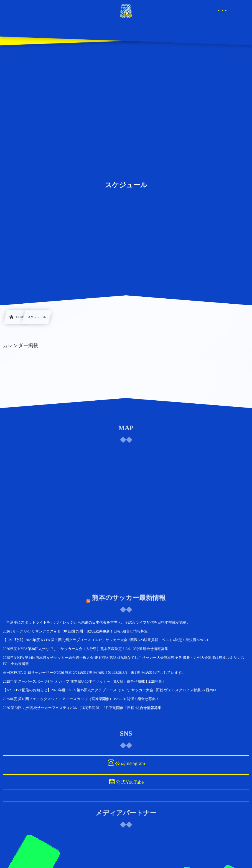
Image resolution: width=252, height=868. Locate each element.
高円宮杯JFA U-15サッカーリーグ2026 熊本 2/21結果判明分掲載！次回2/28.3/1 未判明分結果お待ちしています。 (94, 673)
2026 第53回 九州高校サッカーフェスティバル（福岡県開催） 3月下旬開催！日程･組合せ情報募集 (82, 708)
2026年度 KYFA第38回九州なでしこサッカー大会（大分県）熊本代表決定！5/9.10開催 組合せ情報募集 (85, 649)
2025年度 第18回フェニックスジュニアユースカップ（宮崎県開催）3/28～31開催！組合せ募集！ (81, 699)
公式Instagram (130, 763)
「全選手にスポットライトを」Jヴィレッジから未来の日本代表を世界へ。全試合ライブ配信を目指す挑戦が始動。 (96, 622)
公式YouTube (130, 782)
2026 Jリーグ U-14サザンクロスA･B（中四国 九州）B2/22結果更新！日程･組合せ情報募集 (75, 631)
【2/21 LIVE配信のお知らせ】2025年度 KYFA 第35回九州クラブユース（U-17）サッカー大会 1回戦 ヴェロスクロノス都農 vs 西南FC (110, 690)
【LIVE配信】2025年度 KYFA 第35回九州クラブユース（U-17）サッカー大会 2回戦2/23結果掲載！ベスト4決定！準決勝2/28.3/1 (105, 640)
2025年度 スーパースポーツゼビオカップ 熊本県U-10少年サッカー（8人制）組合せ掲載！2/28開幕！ (84, 681)
